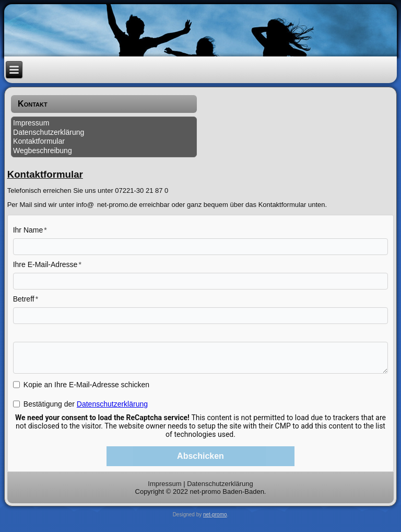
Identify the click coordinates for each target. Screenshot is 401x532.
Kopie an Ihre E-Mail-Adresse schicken (86, 385)
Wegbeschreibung (43, 151)
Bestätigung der (86, 404)
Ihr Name (28, 230)
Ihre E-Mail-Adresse (45, 264)
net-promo (215, 514)
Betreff (24, 299)
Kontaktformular (39, 141)
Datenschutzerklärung (49, 132)
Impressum (31, 123)
